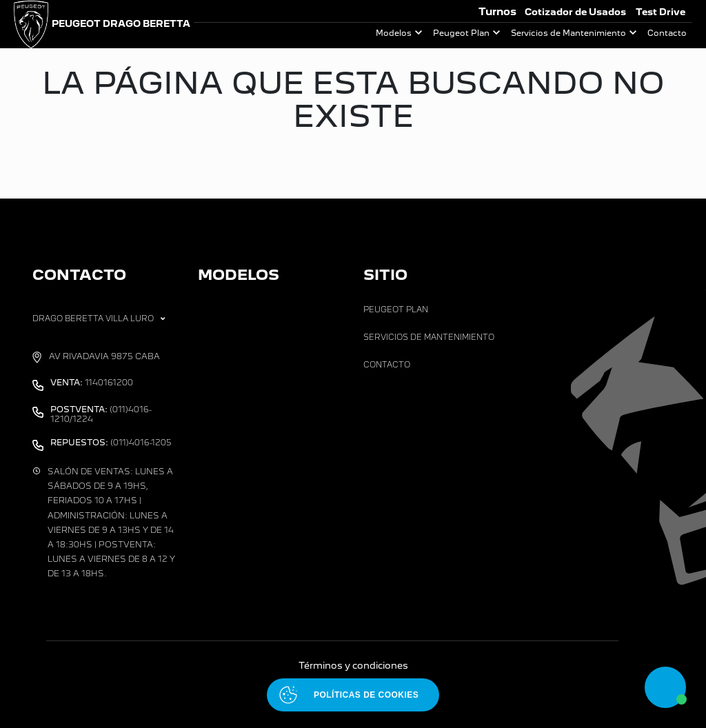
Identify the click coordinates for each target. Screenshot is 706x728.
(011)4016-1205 (111, 443)
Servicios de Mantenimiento (568, 33)
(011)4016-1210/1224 (101, 414)
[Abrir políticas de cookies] (353, 695)
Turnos (497, 11)
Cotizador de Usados (575, 12)
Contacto (667, 33)
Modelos (394, 33)
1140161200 (92, 383)
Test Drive (660, 12)
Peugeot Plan (461, 33)
